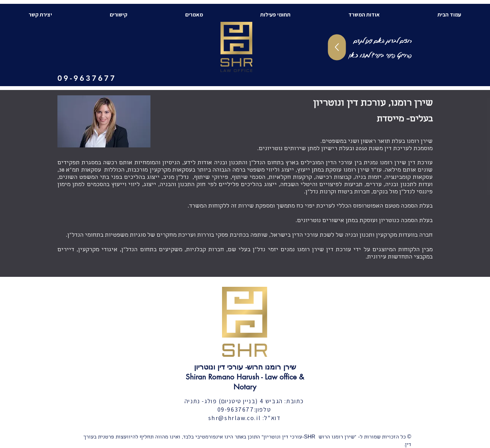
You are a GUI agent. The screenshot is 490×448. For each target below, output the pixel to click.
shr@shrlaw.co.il (235, 418)
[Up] (337, 47)
